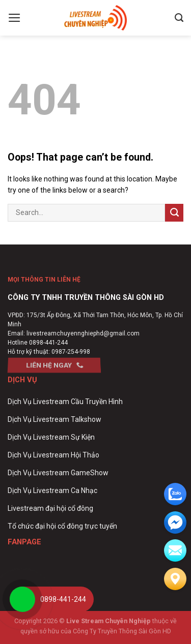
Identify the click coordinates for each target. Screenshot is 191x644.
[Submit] (174, 213)
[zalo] (175, 494)
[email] (175, 523)
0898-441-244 (48, 343)
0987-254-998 (71, 352)
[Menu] (15, 18)
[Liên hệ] (175, 579)
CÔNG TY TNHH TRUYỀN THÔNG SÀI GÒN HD (86, 298)
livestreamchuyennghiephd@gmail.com (83, 333)
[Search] (179, 18)
